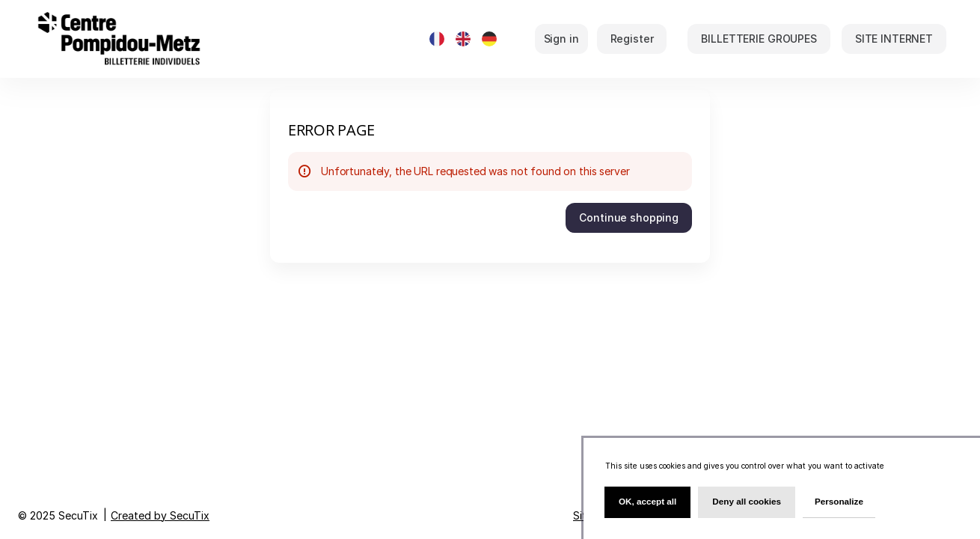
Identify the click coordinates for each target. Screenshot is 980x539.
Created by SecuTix (160, 515)
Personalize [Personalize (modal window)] (839, 501)
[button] (759, 39)
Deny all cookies (747, 501)
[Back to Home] (183, 39)
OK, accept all (647, 501)
